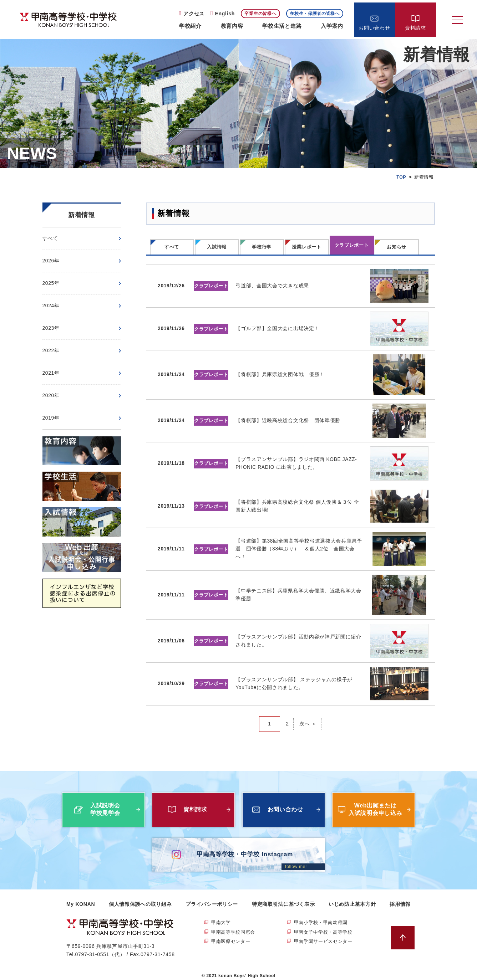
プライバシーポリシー (212, 898)
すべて (172, 247)
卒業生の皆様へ (260, 14)
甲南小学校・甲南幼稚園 (323, 917)
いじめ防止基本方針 (352, 898)
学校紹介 (190, 26)
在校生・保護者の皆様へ (315, 14)
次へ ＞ (308, 718)
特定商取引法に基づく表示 (283, 898)
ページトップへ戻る (404, 932)
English (225, 14)
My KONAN (81, 898)
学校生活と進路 (282, 26)
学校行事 (262, 247)
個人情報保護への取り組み (140, 898)
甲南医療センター (232, 937)
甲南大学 (222, 917)
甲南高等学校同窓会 (235, 927)
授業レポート (306, 247)
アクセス (194, 14)
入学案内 (332, 26)
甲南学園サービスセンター (325, 937)
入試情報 (217, 247)
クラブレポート (352, 245)
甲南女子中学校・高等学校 (325, 927)
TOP (401, 177)
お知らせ (397, 247)
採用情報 (400, 898)
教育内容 (232, 26)
